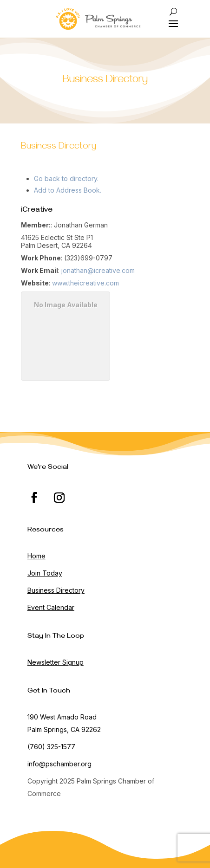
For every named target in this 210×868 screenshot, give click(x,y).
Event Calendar (51, 607)
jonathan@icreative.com (98, 270)
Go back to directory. (66, 178)
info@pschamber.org (59, 764)
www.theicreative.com (85, 283)
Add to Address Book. (68, 190)
